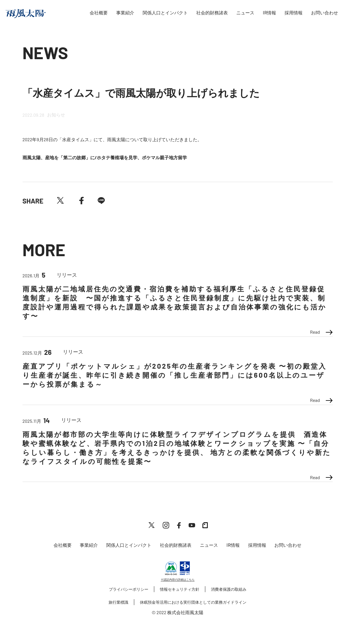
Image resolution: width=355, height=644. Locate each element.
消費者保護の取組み (229, 589)
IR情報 (269, 13)
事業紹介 (125, 13)
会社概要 (99, 13)
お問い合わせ (325, 13)
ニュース (245, 13)
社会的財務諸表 (212, 13)
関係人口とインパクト (165, 13)
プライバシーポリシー (129, 589)
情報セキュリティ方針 (180, 589)
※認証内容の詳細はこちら (178, 579)
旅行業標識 (118, 602)
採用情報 (294, 13)
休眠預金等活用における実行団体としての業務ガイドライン (193, 602)
